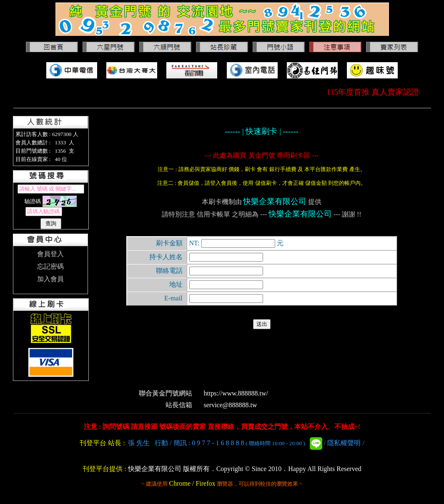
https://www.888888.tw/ (236, 393)
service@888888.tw (231, 405)
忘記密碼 (50, 266)
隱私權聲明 (344, 443)
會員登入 (50, 254)
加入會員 (50, 279)
